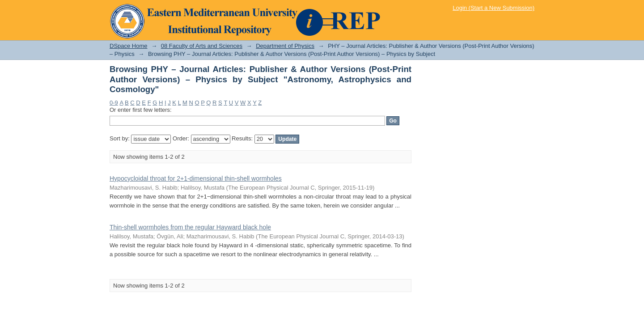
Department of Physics (285, 46)
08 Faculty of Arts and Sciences (202, 46)
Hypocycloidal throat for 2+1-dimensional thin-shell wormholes (196, 178)
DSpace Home (129, 46)
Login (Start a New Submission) (494, 8)
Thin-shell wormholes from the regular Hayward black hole (190, 227)
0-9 (114, 103)
